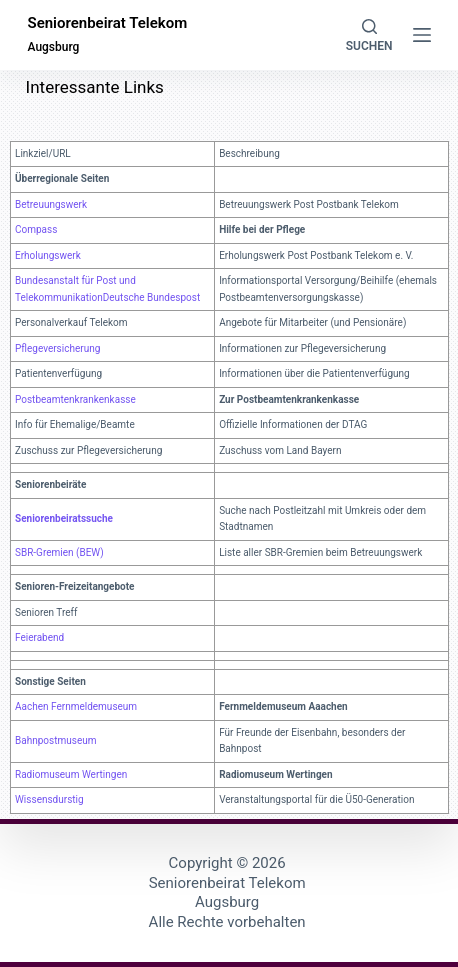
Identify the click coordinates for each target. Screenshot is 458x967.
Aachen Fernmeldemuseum (76, 706)
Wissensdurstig (49, 799)
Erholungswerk (48, 255)
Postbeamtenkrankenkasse (75, 399)
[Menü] (422, 35)
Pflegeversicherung (57, 348)
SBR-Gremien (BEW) (59, 552)
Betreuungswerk (51, 204)
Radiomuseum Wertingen (71, 774)
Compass (36, 229)
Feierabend (39, 637)
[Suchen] (369, 35)
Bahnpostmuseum (55, 740)
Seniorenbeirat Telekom (107, 23)
